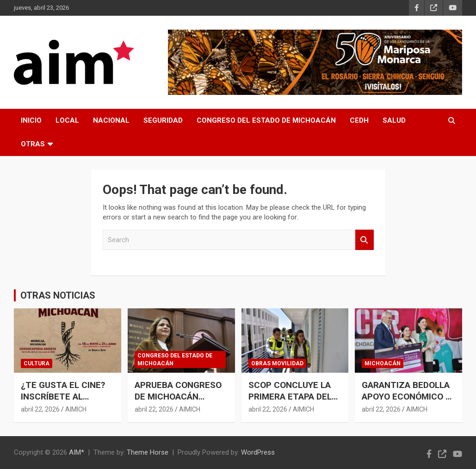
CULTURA (37, 363)
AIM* (77, 452)
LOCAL (67, 120)
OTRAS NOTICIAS (58, 295)
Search (365, 240)
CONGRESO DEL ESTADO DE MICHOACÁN (266, 120)
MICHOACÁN (383, 363)
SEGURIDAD (163, 120)
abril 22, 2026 (40, 409)
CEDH (359, 120)
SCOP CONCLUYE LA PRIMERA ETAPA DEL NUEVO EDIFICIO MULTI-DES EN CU (290, 402)
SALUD (394, 120)
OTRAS (33, 144)
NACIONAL (111, 120)
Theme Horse (148, 452)
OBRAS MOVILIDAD (277, 363)
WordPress (258, 452)
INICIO (31, 120)
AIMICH (76, 409)
